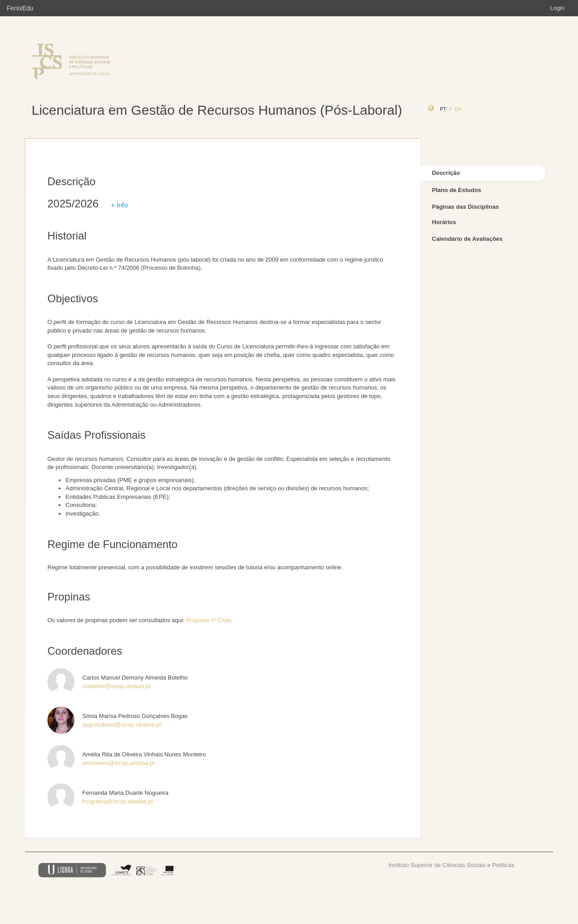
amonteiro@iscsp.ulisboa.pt (118, 763)
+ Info (119, 205)
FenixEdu (20, 8)
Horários (444, 222)
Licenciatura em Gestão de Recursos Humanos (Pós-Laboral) (217, 110)
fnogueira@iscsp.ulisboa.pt (117, 801)
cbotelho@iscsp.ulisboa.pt (116, 686)
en (458, 109)
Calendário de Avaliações (468, 239)
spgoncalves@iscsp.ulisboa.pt (121, 725)
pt (443, 109)
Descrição (446, 173)
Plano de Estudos (457, 190)
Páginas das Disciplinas (466, 207)
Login (557, 8)
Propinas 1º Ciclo (208, 620)
